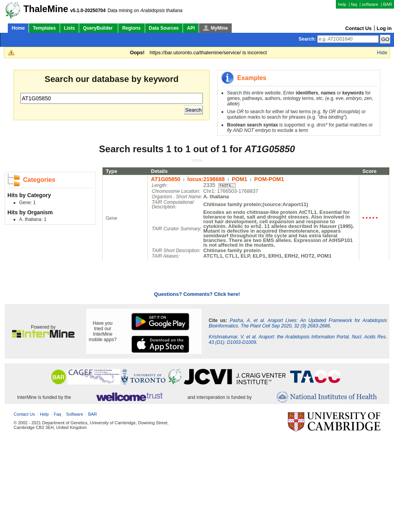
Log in (384, 28)
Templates (44, 28)
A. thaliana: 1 (33, 219)
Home (18, 28)
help (342, 4)
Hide (382, 52)
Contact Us (359, 28)
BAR (388, 4)
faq (354, 4)
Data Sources (164, 28)
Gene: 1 (28, 203)
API (191, 28)
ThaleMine (46, 9)
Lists (69, 28)
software (370, 4)
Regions (131, 28)
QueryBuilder (98, 28)
